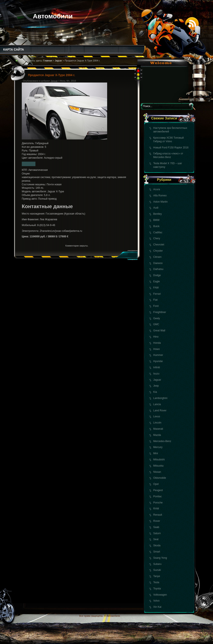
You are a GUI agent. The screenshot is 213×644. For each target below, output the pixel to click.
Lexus (157, 416)
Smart (157, 552)
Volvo (156, 601)
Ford (156, 306)
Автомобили (53, 16)
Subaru (157, 564)
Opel (156, 484)
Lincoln (157, 423)
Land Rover (160, 410)
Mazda (157, 435)
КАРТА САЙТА (14, 49)
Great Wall (159, 331)
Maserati (158, 429)
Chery (157, 238)
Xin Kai (157, 607)
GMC (156, 324)
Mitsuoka (158, 466)
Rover (157, 521)
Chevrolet (159, 245)
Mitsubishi (159, 460)
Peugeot (158, 490)
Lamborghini (160, 398)
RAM (156, 509)
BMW (156, 220)
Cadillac (158, 232)
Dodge (157, 275)
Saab (156, 527)
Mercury (158, 447)
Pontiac (158, 496)
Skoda (157, 545)
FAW (156, 288)
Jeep (156, 386)
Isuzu (156, 374)
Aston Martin (160, 202)
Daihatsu (158, 269)
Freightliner (160, 312)
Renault (158, 515)
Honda (157, 343)
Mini (156, 453)
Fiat (155, 300)
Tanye (157, 576)
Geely (157, 318)
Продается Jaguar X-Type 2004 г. (51, 75)
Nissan (157, 472)
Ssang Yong (160, 558)
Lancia (157, 404)
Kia (155, 392)
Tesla (156, 582)
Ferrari (157, 294)
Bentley (158, 214)
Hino (156, 337)
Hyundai (158, 361)
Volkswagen (160, 595)
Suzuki (157, 570)
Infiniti (157, 367)
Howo (157, 349)
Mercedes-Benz (162, 441)
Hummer (158, 355)
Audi (156, 208)
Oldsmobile (160, 478)
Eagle (157, 281)
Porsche (158, 503)
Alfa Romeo (160, 196)
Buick (156, 226)
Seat (156, 539)
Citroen (157, 257)
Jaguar (157, 380)
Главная (48, 61)
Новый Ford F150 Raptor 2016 (171, 148)
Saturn (157, 533)
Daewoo (158, 263)
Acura (157, 189)
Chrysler (158, 251)
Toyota (157, 589)
